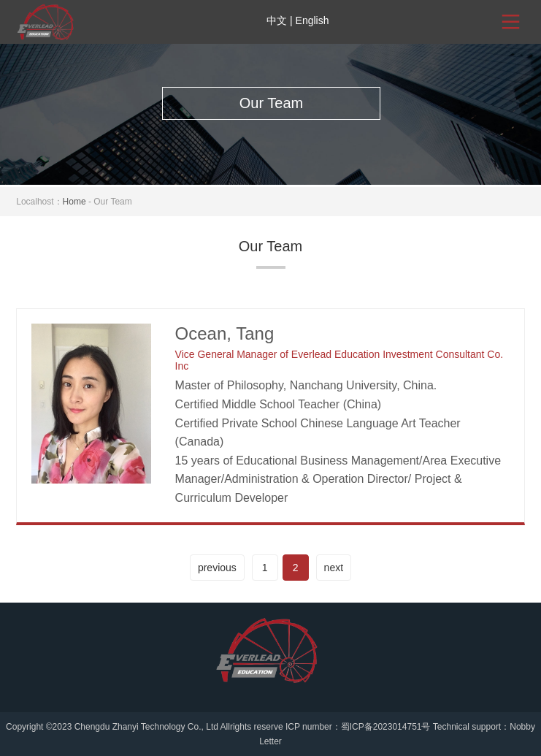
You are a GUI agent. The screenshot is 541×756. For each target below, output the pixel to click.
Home (74, 202)
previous (217, 568)
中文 (277, 20)
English (312, 20)
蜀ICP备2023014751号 (386, 727)
